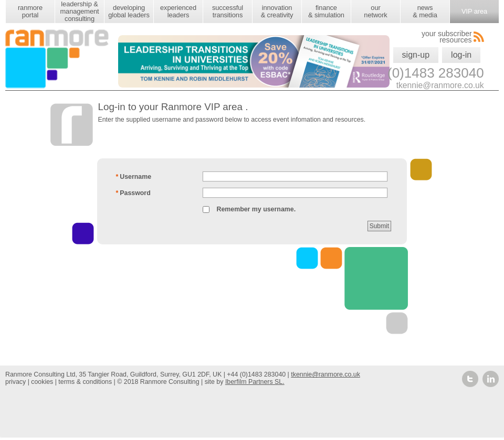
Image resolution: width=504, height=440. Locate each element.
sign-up (416, 55)
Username (133, 177)
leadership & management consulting (79, 11)
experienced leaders (178, 11)
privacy (15, 382)
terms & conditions (85, 382)
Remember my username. (256, 209)
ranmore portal (30, 11)
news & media (425, 11)
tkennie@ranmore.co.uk (325, 374)
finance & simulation (326, 11)
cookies (42, 382)
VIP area (474, 11)
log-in (461, 55)
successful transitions (228, 11)
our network (375, 11)
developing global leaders (129, 11)
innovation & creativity (277, 11)
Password (133, 193)
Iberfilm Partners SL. (255, 382)
